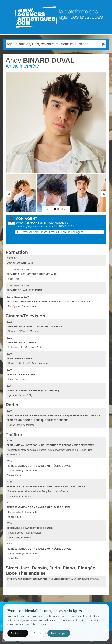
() (60, 223)
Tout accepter (59, 633)
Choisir (38, 633)
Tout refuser (18, 633)
